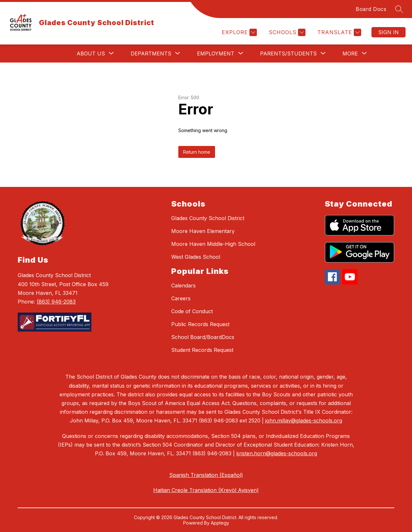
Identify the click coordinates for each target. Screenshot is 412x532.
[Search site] (399, 9)
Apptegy (220, 523)
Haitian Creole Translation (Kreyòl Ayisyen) (206, 490)
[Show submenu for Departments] (151, 53)
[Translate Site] (338, 32)
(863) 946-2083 (56, 302)
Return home (197, 152)
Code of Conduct (192, 311)
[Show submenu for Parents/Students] (288, 53)
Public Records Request (200, 324)
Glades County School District (208, 218)
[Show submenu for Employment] (216, 53)
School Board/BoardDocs (203, 337)
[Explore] (239, 32)
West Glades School (196, 257)
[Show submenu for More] (350, 53)
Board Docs (371, 9)
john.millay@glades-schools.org (304, 421)
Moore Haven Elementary (203, 231)
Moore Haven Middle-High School (213, 244)
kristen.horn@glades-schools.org (277, 453)
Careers (181, 298)
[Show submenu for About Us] (91, 53)
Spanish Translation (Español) (206, 475)
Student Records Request (202, 350)
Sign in (389, 32)
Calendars (183, 285)
